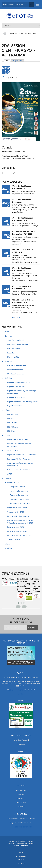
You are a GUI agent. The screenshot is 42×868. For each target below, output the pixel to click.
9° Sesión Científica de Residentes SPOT (22, 187)
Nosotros (8, 336)
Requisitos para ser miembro (18, 344)
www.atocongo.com (21, 846)
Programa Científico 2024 (17, 508)
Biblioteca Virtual (11, 450)
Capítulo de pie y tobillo (16, 397)
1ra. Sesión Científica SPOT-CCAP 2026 (24, 251)
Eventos (8, 478)
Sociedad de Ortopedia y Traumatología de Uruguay (29, 586)
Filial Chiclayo (13, 427)
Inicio (5, 33)
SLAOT (12, 579)
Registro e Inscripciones (19, 491)
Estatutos (11, 353)
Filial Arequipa (13, 414)
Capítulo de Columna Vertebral (19, 382)
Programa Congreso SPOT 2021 (19, 535)
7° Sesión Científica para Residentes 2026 (23, 219)
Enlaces (7, 544)
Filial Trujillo (12, 423)
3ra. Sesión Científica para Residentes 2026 (23, 301)
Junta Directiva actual (21, 740)
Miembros (8, 361)
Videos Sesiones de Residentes (19, 470)
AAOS (4, 579)
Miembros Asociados (15, 370)
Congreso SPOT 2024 (16, 512)
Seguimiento (18, 61)
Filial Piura (11, 431)
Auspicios (8, 548)
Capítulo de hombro (15, 406)
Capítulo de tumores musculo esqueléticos (23, 402)
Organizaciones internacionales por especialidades (21, 464)
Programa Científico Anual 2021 (19, 516)
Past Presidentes (14, 349)
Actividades (21, 856)
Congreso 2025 (13, 482)
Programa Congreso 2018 (17, 531)
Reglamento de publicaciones (18, 439)
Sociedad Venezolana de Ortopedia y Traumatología (21, 585)
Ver (8, 61)
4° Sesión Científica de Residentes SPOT (22, 287)
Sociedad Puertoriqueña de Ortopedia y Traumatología (36, 585)
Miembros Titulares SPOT (17, 365)
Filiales (7, 410)
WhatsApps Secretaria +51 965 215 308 (21, 690)
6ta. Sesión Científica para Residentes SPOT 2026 (23, 233)
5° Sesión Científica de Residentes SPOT (22, 269)
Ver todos (17, 318)
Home (7, 332)
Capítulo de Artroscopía (16, 386)
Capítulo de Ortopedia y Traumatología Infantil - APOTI (22, 392)
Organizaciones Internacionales (21, 823)
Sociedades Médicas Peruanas (18, 459)
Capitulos (8, 378)
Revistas (21, 863)
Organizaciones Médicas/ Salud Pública (21, 819)
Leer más (21, 694)
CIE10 (10, 474)
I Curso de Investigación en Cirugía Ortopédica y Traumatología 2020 (20, 522)
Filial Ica (10, 418)
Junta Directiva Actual (16, 340)
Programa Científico (18, 487)
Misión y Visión (13, 357)
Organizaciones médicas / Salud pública (22, 455)
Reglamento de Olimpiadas (20, 503)
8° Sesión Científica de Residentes (22, 201)
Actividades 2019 (14, 540)
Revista (7, 435)
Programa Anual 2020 (16, 527)
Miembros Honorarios (16, 374)
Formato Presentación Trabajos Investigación (19, 445)
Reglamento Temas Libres (20, 499)
